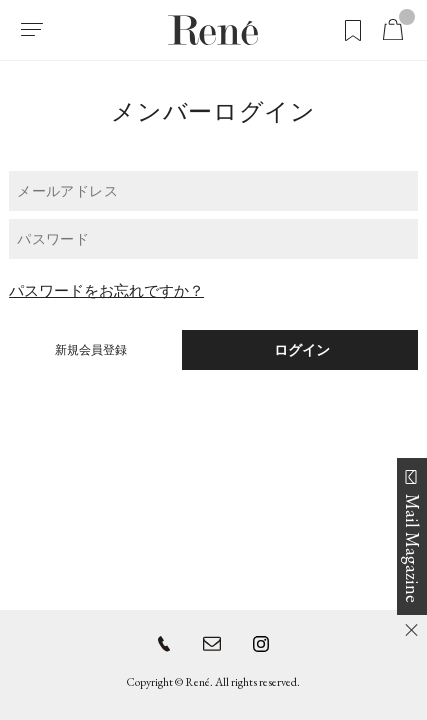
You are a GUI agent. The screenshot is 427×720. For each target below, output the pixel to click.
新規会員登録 (91, 350)
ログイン (300, 350)
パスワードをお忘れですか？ (106, 290)
